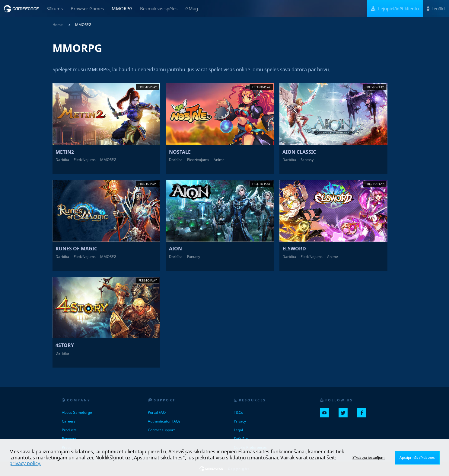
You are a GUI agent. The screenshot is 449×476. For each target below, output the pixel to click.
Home (58, 25)
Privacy (240, 421)
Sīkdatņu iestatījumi (369, 457)
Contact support (161, 430)
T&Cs (238, 412)
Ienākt (436, 8)
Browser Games (87, 8)
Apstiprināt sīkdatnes (417, 457)
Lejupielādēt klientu (395, 8)
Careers (69, 421)
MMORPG (122, 8)
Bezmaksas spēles (159, 8)
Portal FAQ (157, 412)
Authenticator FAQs (164, 421)
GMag (192, 8)
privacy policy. (25, 463)
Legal (238, 430)
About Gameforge (77, 412)
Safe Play (242, 439)
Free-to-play (148, 87)
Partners (69, 439)
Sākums (55, 8)
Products (69, 430)
